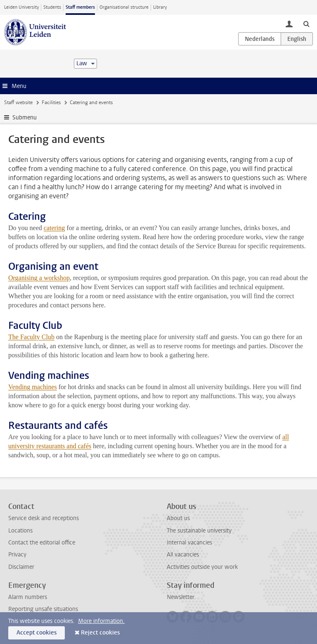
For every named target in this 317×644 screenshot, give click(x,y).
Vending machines (33, 387)
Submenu (25, 118)
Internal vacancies (189, 543)
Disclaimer (21, 567)
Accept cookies (37, 633)
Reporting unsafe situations (43, 609)
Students (52, 7)
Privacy (17, 555)
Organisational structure (124, 7)
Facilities (51, 102)
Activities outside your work (202, 567)
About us (178, 518)
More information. (101, 621)
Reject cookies (100, 633)
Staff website (18, 102)
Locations (20, 531)
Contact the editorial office (42, 543)
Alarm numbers (28, 597)
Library (160, 7)
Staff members (80, 7)
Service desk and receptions (44, 518)
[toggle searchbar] (306, 24)
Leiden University (21, 7)
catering (54, 228)
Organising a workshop (39, 278)
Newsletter (181, 597)
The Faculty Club (31, 337)
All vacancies (183, 555)
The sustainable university (199, 531)
